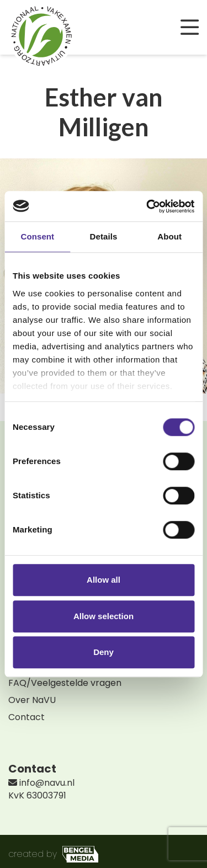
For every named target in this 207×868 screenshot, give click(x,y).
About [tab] (169, 236)
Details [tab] (104, 236)
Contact (26, 717)
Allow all (104, 580)
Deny (104, 652)
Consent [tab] (37, 236)
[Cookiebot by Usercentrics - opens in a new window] (147, 206)
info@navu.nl (41, 783)
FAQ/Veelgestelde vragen (65, 683)
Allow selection (104, 616)
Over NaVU (32, 700)
